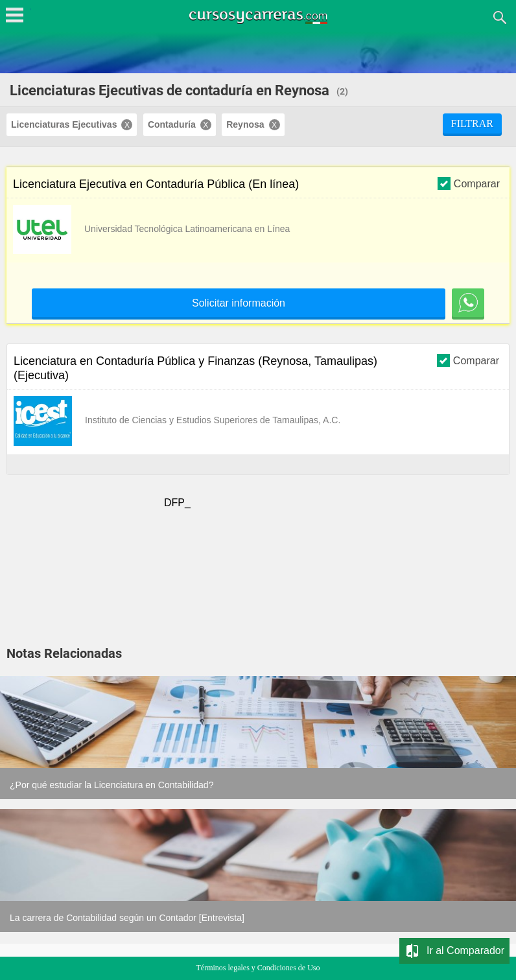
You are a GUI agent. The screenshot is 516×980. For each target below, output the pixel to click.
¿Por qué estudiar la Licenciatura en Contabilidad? (111, 785)
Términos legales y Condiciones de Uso (258, 968)
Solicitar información (239, 303)
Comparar (469, 183)
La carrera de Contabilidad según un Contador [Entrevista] (127, 918)
